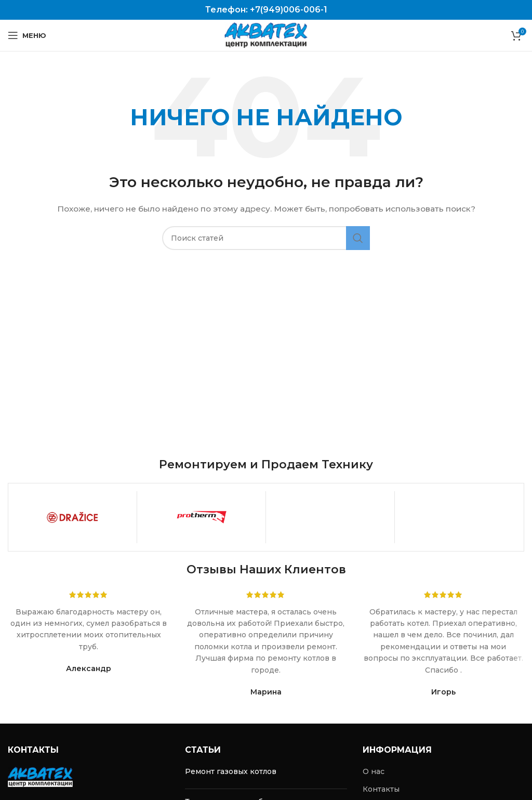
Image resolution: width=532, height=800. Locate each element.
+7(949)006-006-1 (289, 10)
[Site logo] (266, 35)
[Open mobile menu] (27, 35)
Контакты (381, 789)
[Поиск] (266, 238)
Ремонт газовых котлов (231, 771)
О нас (374, 771)
